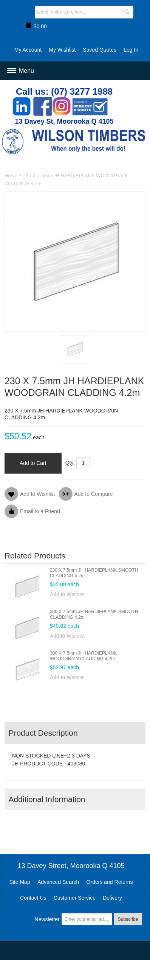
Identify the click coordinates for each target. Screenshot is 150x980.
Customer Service (75, 898)
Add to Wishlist (67, 594)
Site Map (19, 882)
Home (11, 176)
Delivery (112, 898)
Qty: (70, 463)
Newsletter (47, 919)
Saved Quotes (100, 50)
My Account (28, 50)
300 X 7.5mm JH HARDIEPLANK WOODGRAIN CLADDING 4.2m (83, 656)
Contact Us (33, 898)
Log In (131, 50)
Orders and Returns (110, 882)
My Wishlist (62, 50)
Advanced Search (58, 882)
